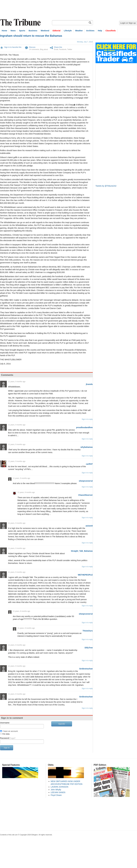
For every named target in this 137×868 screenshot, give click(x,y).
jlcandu (89, 384)
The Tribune (21, 22)
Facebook (63, 49)
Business (33, 31)
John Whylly (56, 790)
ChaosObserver (85, 495)
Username (5, 723)
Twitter (70, 49)
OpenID (62, 724)
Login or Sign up (128, 23)
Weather (79, 31)
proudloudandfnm (84, 427)
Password (8, 738)
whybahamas (87, 447)
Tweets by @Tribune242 (106, 186)
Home (4, 31)
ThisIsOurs (88, 631)
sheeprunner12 (86, 481)
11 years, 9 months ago (17, 382)
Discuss (32, 47)
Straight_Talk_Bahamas (82, 551)
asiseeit (89, 526)
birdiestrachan (86, 669)
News (13, 31)
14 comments (34, 49)
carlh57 (89, 464)
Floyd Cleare (56, 795)
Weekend (45, 31)
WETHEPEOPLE (85, 575)
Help (100, 31)
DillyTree (89, 648)
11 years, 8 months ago (26, 492)
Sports (22, 31)
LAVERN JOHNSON (60, 787)
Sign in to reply (87, 419)
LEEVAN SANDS (58, 792)
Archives (90, 31)
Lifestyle (68, 31)
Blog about (44, 49)
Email (56, 49)
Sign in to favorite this (13, 47)
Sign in (7, 748)
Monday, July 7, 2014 (85, 42)
